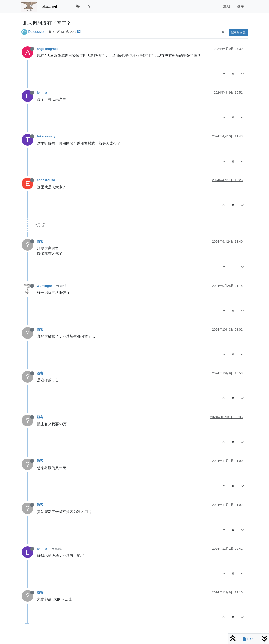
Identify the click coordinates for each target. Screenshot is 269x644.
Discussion (37, 32)
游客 (40, 241)
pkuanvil (49, 7)
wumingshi (45, 286)
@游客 (62, 286)
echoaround (46, 180)
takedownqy (46, 136)
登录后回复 (238, 32)
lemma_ (43, 93)
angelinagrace (48, 49)
